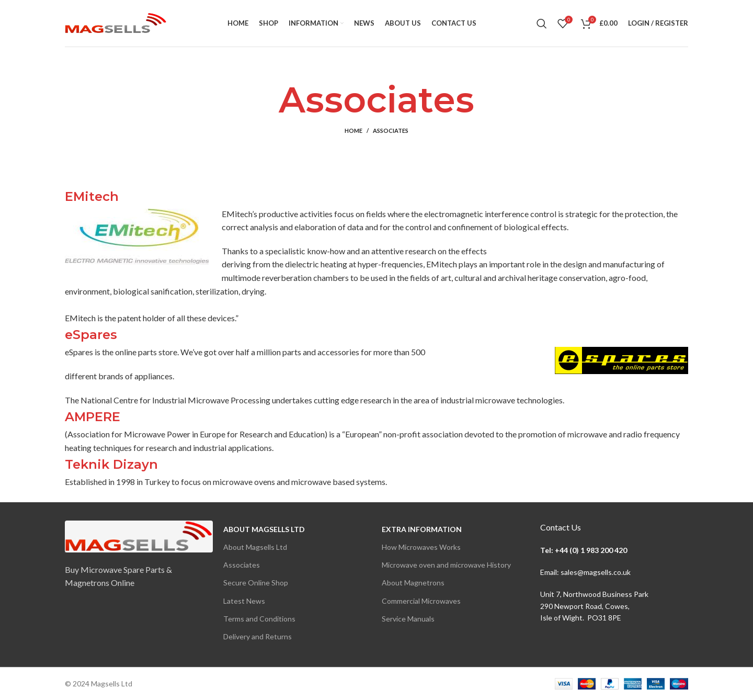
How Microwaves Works (421, 547)
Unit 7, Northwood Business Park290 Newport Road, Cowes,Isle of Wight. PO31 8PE (594, 606)
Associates (242, 565)
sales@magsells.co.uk (596, 572)
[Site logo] (116, 22)
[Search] (542, 24)
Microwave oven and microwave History (446, 565)
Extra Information (422, 529)
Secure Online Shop (256, 583)
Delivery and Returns (258, 636)
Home (353, 131)
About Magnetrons (413, 583)
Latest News (244, 601)
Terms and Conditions (259, 619)
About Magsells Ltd (264, 529)
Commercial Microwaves (421, 601)
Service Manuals (408, 619)
